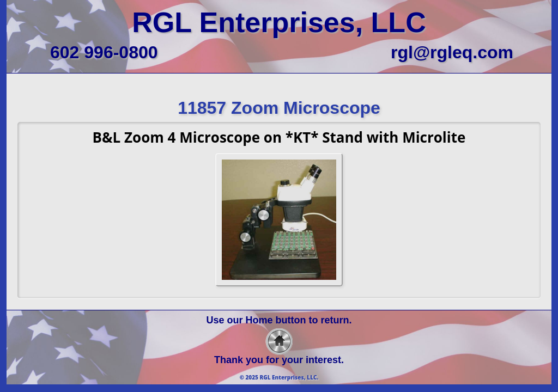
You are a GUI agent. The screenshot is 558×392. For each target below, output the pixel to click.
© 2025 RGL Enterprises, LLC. (279, 377)
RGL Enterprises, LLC (279, 22)
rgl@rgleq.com (452, 52)
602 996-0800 (104, 52)
